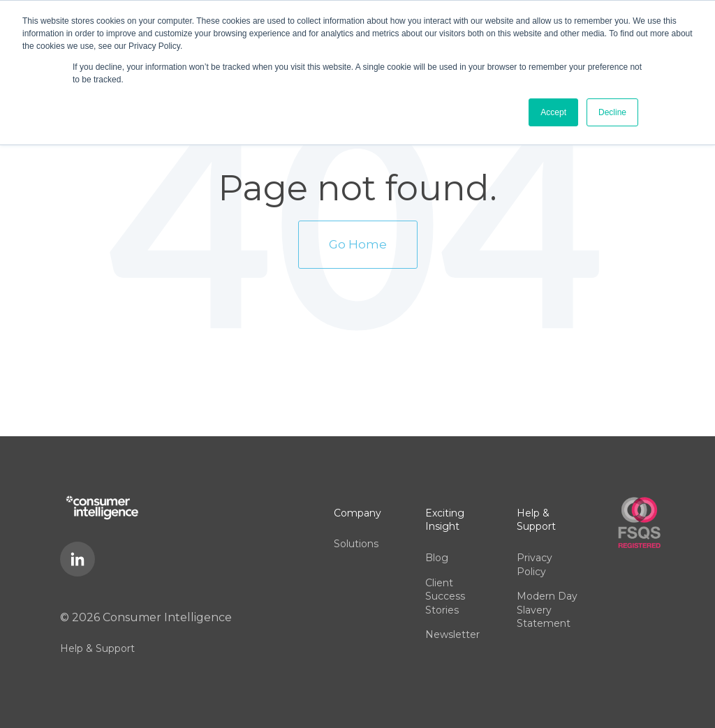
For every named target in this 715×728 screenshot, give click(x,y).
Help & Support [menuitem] (97, 648)
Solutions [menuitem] (356, 544)
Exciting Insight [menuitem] (445, 520)
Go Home (358, 244)
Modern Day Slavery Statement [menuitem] (547, 610)
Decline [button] (612, 112)
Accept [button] (553, 112)
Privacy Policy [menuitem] (535, 565)
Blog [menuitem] (437, 558)
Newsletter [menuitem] (452, 634)
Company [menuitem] (357, 513)
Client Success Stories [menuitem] (445, 596)
